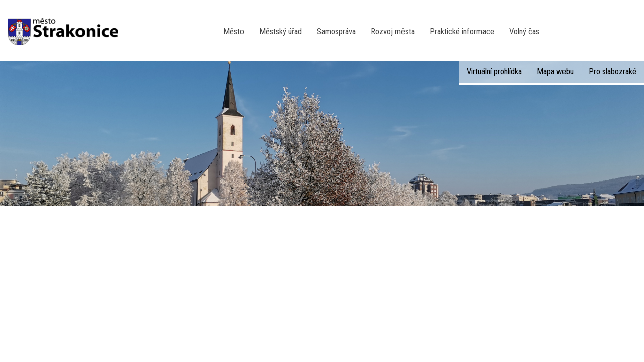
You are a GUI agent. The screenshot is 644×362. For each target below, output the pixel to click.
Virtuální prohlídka (494, 72)
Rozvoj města (393, 31)
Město (234, 31)
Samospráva (336, 31)
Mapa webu (555, 72)
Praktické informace (462, 31)
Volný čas (524, 31)
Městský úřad (280, 31)
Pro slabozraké (613, 72)
